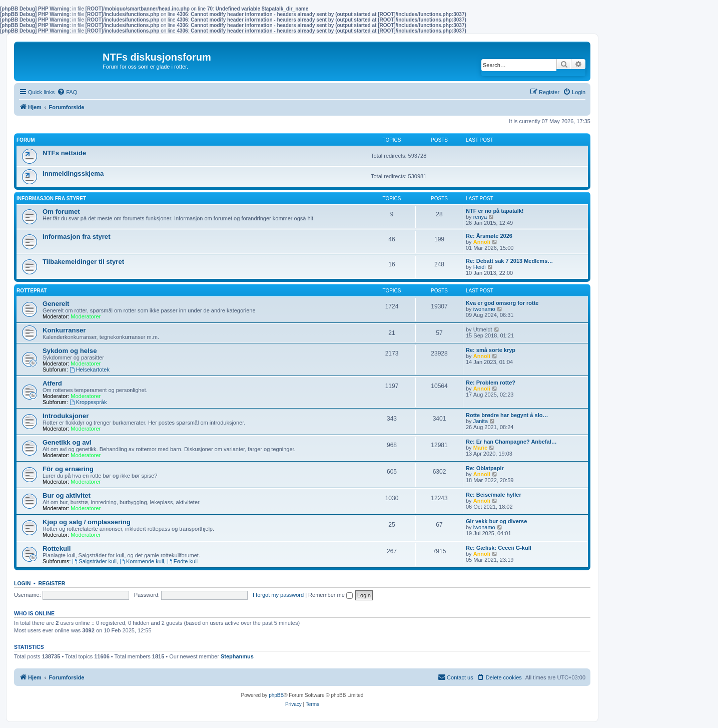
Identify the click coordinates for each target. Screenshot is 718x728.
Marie (481, 448)
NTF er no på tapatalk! (495, 211)
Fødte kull (182, 561)
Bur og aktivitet (67, 495)
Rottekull (57, 549)
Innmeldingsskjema (73, 173)
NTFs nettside (64, 153)
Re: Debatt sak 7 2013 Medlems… (509, 261)
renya (480, 217)
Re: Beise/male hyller (494, 495)
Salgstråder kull (94, 561)
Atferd (52, 383)
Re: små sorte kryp (491, 350)
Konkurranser (64, 330)
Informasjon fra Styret (51, 199)
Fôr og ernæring (68, 469)
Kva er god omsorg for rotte (502, 303)
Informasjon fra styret (77, 237)
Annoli (482, 242)
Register (52, 583)
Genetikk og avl (67, 442)
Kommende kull (142, 561)
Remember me (330, 595)
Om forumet (61, 212)
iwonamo (484, 309)
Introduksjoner (66, 416)
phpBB (276, 695)
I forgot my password (278, 595)
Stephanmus (237, 656)
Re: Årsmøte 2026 (489, 236)
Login (22, 583)
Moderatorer (86, 316)
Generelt (56, 304)
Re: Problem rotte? (491, 383)
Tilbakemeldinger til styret (83, 262)
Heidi (480, 267)
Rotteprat (32, 291)
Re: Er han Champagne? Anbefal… (511, 442)
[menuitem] (67, 92)
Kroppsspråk (88, 402)
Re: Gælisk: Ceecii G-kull (499, 548)
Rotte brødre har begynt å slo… (507, 415)
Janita (481, 421)
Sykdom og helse (70, 351)
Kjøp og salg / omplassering (87, 522)
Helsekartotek (90, 370)
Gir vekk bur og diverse (496, 521)
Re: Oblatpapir (485, 468)
